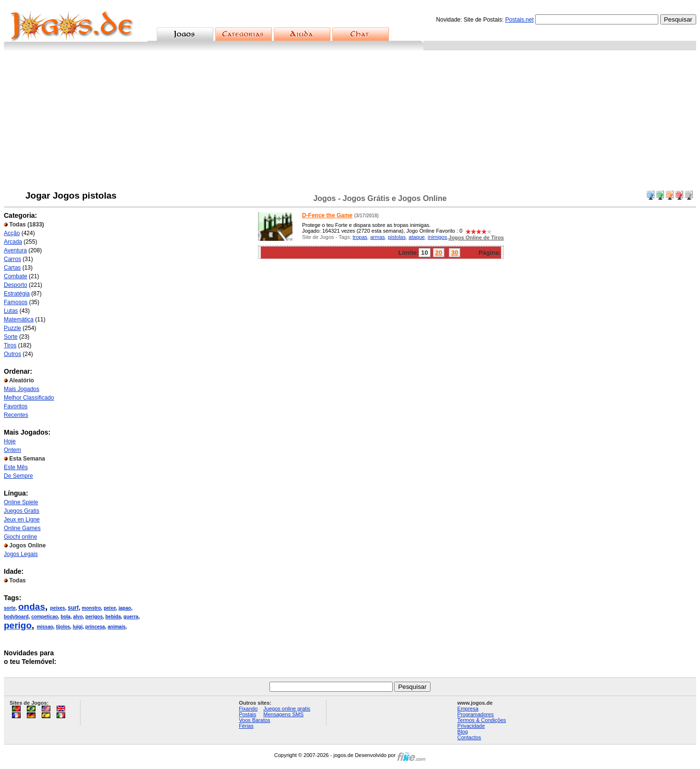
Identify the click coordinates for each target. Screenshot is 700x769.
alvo (78, 617)
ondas (32, 607)
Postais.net (519, 20)
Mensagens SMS (283, 714)
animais (117, 627)
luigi (78, 627)
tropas (360, 237)
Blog (463, 732)
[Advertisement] (350, 122)
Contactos (469, 737)
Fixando (248, 709)
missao (45, 627)
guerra (131, 617)
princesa (95, 627)
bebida (113, 617)
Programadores (476, 714)
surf (73, 608)
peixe (110, 608)
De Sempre (18, 476)
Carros (12, 259)
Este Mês (16, 467)
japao (125, 608)
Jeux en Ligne (22, 520)
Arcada (13, 242)
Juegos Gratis (22, 511)
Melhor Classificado (29, 398)
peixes (58, 608)
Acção (12, 233)
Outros (12, 354)
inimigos (437, 237)
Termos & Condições (482, 720)
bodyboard (16, 617)
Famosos (16, 302)
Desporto (16, 285)
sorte (10, 608)
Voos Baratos (254, 720)
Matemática (19, 319)
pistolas (397, 237)
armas (378, 237)
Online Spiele (21, 502)
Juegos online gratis (287, 709)
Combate (16, 276)
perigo (18, 625)
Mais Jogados (22, 389)
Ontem (12, 450)
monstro (92, 608)
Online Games (22, 528)
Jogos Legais (21, 554)
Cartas (12, 268)
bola (65, 617)
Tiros (10, 345)
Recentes (16, 415)
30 (455, 253)
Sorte (11, 337)
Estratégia (17, 294)
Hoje (10, 441)
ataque (417, 237)
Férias (246, 726)
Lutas (11, 311)
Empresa (468, 709)
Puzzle (12, 328)
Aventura (15, 250)
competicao (45, 617)
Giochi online (20, 537)
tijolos (63, 627)
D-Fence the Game (327, 215)
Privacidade (471, 726)
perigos (94, 617)
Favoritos (16, 406)
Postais (247, 714)
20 (439, 253)
